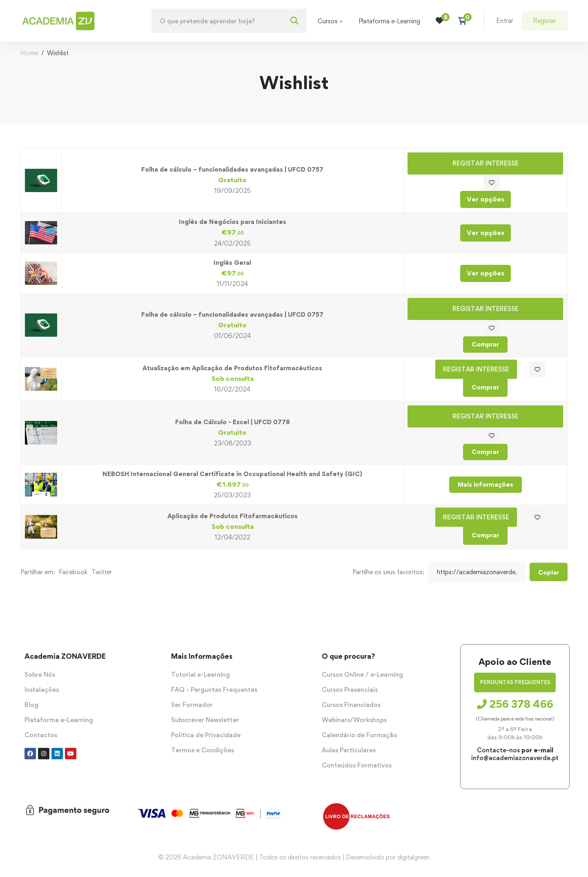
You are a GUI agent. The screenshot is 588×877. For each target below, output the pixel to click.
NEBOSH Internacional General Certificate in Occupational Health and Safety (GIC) (232, 474)
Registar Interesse (486, 163)
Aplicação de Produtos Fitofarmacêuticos (233, 516)
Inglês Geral (232, 263)
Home (29, 53)
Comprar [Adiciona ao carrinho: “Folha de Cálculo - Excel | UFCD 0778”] (485, 452)
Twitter (102, 572)
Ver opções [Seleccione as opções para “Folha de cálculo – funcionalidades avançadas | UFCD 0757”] (486, 199)
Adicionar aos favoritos (492, 183)
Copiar (549, 572)
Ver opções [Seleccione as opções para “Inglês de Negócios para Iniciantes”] (486, 233)
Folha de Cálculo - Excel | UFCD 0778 (233, 422)
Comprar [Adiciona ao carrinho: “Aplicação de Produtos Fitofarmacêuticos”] (485, 535)
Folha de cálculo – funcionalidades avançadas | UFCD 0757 (232, 169)
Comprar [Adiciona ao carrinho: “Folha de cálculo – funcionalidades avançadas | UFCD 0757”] (485, 344)
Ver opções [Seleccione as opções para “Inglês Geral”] (486, 273)
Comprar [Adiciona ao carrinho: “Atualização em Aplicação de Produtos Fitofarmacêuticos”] (485, 387)
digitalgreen (413, 857)
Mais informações (486, 484)
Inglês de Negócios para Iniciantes (233, 222)
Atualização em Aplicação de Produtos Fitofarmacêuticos (232, 368)
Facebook (73, 572)
